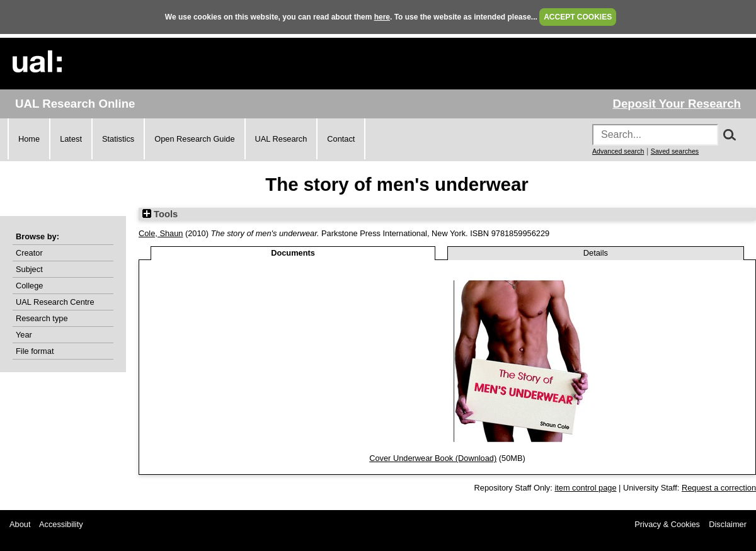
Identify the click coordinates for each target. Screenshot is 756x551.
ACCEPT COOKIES (578, 17)
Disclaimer (728, 524)
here (382, 17)
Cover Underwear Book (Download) (433, 458)
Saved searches (675, 151)
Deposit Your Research (677, 104)
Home (29, 139)
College (29, 286)
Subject (29, 269)
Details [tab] (596, 253)
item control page (585, 488)
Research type (42, 318)
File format (35, 351)
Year (24, 335)
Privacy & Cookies (667, 524)
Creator (29, 253)
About (20, 524)
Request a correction (719, 488)
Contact (341, 139)
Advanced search (618, 151)
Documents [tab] (293, 253)
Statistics (118, 139)
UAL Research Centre (55, 302)
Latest (71, 139)
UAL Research (281, 139)
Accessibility (61, 524)
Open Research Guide (194, 139)
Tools (160, 214)
